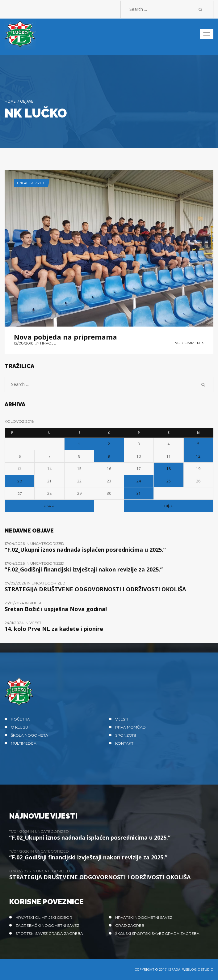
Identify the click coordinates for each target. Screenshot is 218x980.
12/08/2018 (24, 343)
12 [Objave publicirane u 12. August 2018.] (198, 456)
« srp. (50, 506)
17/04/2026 (15, 543)
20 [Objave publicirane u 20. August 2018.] (20, 481)
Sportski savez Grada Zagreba (49, 933)
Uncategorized (31, 183)
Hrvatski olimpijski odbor (44, 917)
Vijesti (36, 603)
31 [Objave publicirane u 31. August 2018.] (139, 493)
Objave (27, 101)
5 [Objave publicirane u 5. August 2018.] (198, 444)
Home (10, 101)
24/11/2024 (15, 623)
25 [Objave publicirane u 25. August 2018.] (169, 481)
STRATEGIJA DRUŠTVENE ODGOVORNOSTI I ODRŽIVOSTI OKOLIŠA (95, 589)
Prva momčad (130, 727)
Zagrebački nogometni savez (47, 925)
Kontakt (124, 743)
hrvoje (48, 343)
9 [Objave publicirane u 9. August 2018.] (109, 456)
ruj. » (168, 506)
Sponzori (126, 735)
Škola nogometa (29, 735)
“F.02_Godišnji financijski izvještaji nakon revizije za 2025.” (84, 569)
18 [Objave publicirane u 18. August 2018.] (169, 469)
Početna (20, 719)
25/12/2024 (15, 603)
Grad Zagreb (130, 925)
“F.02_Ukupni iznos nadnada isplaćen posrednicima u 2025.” (85, 550)
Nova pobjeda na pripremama (65, 337)
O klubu (19, 727)
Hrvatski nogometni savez (144, 917)
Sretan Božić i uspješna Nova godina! (56, 609)
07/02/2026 (16, 583)
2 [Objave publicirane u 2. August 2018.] (109, 444)
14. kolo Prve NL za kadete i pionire (54, 629)
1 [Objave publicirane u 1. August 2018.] (79, 444)
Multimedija (24, 743)
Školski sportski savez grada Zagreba (157, 933)
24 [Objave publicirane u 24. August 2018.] (139, 481)
